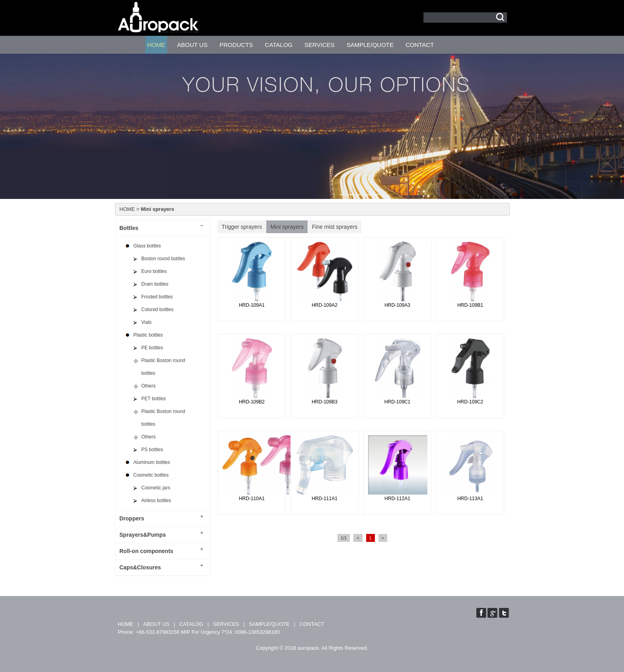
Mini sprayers (287, 227)
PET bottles (154, 399)
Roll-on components (146, 551)
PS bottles (152, 450)
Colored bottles (157, 310)
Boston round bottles (163, 259)
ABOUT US (192, 45)
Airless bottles (156, 501)
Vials (146, 322)
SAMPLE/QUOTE (370, 45)
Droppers (132, 518)
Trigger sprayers (242, 227)
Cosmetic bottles (151, 475)
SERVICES (320, 45)
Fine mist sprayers (335, 227)
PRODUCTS (236, 45)
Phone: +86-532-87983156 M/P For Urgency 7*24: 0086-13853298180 (199, 632)
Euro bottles (154, 271)
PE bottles (152, 348)
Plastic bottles (148, 335)
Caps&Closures (140, 567)
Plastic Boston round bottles (163, 367)
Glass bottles (147, 246)
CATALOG (279, 45)
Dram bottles (155, 284)
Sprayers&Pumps (143, 535)
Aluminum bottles (152, 462)
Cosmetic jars (156, 488)
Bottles (129, 228)
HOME (156, 45)
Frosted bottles (157, 297)
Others (148, 386)
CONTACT (420, 45)
